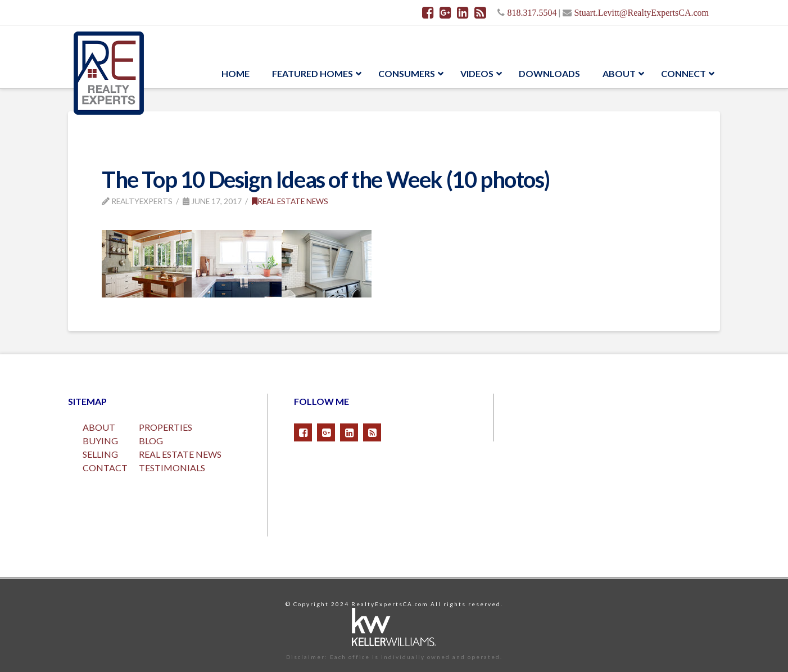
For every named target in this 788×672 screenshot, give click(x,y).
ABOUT (99, 427)
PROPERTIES (166, 427)
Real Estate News (290, 201)
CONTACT (105, 468)
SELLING (100, 454)
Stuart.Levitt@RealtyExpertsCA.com (641, 12)
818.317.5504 (532, 12)
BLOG (151, 441)
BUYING (100, 441)
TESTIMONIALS (172, 468)
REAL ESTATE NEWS (180, 454)
